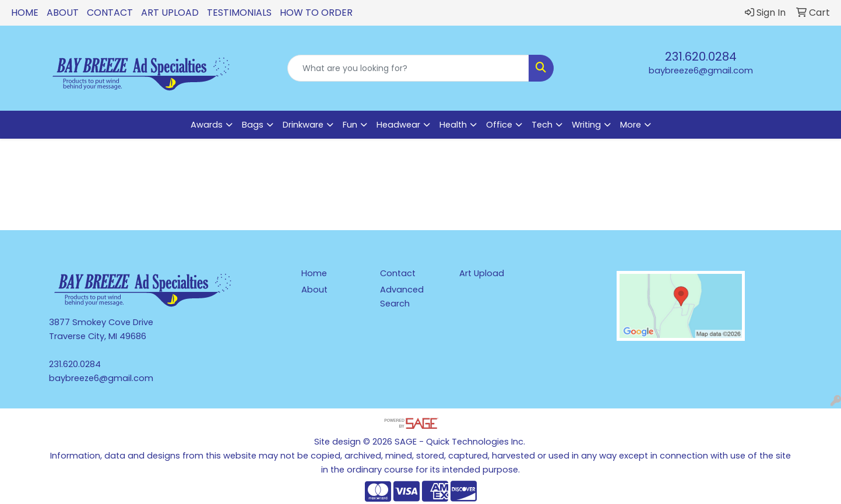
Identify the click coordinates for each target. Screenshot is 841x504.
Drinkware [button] (303, 125)
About (63, 13)
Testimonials (239, 13)
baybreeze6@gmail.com (701, 71)
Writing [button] (586, 125)
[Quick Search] (408, 68)
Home (25, 13)
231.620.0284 (701, 57)
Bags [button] (253, 125)
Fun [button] (350, 125)
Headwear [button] (398, 125)
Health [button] (453, 125)
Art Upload (170, 13)
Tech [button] (542, 125)
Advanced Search (402, 297)
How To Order (316, 13)
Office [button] (499, 125)
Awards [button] (207, 125)
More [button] (631, 125)
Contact (110, 13)
